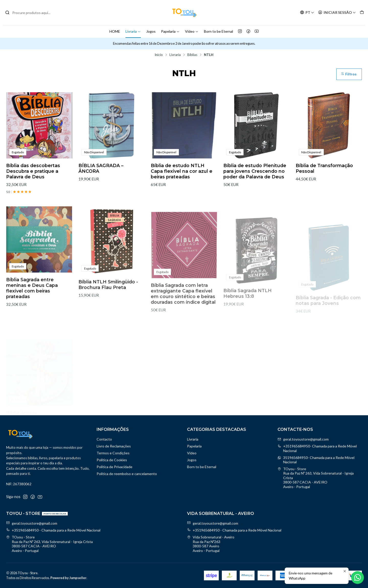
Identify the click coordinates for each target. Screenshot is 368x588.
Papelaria (170, 31)
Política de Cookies (112, 460)
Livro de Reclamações (114, 446)
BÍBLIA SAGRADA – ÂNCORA (101, 168)
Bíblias (192, 55)
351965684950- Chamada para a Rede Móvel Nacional (316, 460)
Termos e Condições (113, 453)
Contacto (104, 439)
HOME (115, 31)
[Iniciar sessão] (337, 13)
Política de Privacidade (114, 467)
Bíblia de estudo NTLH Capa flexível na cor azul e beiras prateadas (182, 171)
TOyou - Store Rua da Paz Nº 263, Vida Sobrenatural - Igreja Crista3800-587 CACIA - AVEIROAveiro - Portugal (316, 478)
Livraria (133, 31)
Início (159, 55)
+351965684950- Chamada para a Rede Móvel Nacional (317, 448)
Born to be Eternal (218, 31)
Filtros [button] (349, 74)
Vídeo (192, 31)
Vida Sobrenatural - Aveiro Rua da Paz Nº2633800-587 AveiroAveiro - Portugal (211, 544)
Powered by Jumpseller (68, 578)
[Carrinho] (362, 13)
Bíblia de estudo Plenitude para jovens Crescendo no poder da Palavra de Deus (255, 171)
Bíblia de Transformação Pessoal (324, 168)
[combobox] (31, 13)
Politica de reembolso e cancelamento (127, 474)
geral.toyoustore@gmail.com (303, 439)
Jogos (151, 31)
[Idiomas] (307, 13)
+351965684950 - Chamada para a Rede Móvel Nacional (53, 530)
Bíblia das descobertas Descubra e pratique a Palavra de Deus (33, 171)
